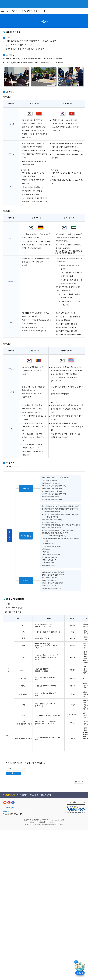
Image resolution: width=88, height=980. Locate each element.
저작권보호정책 (22, 795)
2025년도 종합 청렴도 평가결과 (75, 812)
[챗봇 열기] (80, 969)
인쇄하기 (78, 782)
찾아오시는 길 (34, 795)
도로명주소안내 (46, 795)
